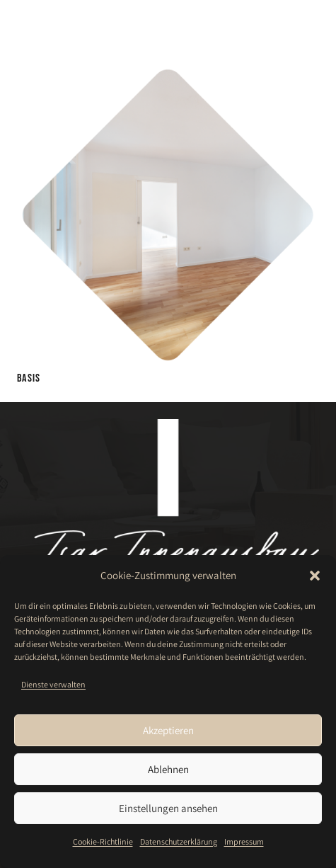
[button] (315, 576)
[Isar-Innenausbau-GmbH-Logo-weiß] (51, 23)
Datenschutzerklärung (179, 841)
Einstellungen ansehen (168, 808)
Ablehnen (168, 769)
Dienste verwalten (53, 684)
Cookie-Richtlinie (103, 841)
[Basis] (168, 73)
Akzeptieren (168, 730)
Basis (29, 378)
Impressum (244, 841)
